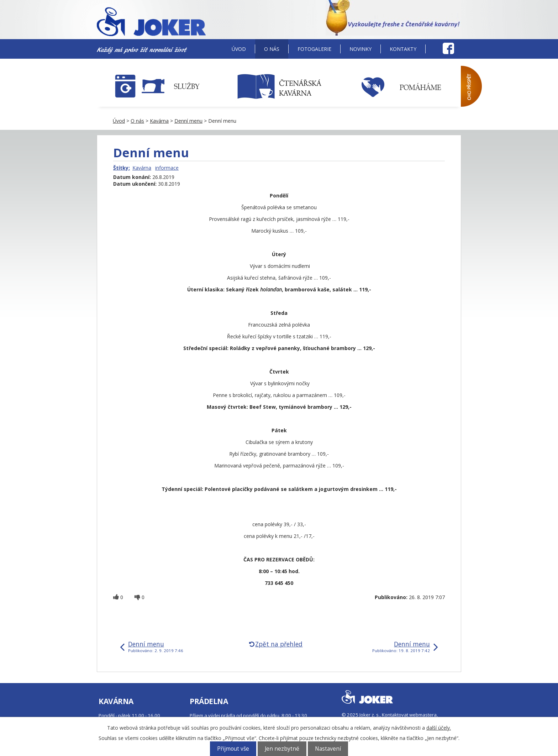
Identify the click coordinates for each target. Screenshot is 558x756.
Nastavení (328, 749)
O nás (272, 49)
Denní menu (188, 121)
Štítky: (122, 168)
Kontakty (403, 49)
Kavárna (159, 121)
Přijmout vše (233, 749)
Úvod (239, 49)
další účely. (439, 728)
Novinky (360, 49)
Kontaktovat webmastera (409, 715)
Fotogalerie (314, 49)
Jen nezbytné (282, 749)
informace (167, 168)
